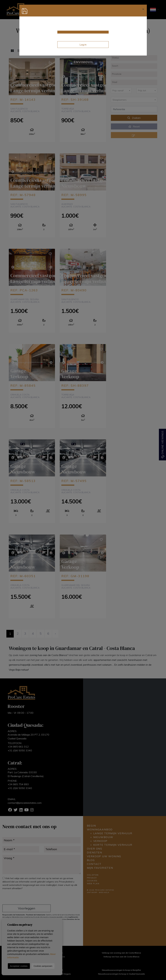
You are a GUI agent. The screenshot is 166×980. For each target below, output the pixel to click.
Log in (83, 45)
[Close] (143, 9)
